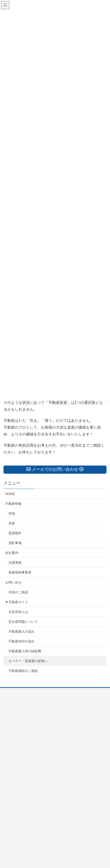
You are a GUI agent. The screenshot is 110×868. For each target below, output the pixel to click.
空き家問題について (23, 622)
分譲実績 (15, 563)
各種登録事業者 (20, 572)
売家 (12, 523)
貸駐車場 (15, 543)
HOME (10, 494)
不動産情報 (13, 504)
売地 (12, 513)
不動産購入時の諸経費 (25, 651)
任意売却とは (18, 612)
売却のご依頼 (18, 592)
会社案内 (12, 553)
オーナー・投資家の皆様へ (28, 661)
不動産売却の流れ (22, 641)
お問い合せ (13, 582)
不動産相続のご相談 (23, 671)
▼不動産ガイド (17, 602)
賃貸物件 (15, 533)
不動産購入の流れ (22, 631)
